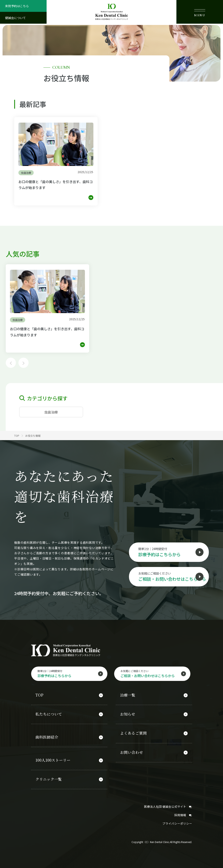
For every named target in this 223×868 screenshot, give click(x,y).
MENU (200, 13)
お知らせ (128, 715)
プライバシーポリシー (177, 820)
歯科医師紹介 (47, 737)
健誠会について (15, 18)
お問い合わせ (132, 751)
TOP (39, 696)
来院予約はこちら (17, 6)
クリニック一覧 (49, 778)
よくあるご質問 (133, 733)
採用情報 (183, 812)
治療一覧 (128, 696)
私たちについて (49, 715)
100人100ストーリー (53, 759)
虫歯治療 (51, 412)
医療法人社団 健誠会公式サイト (168, 804)
